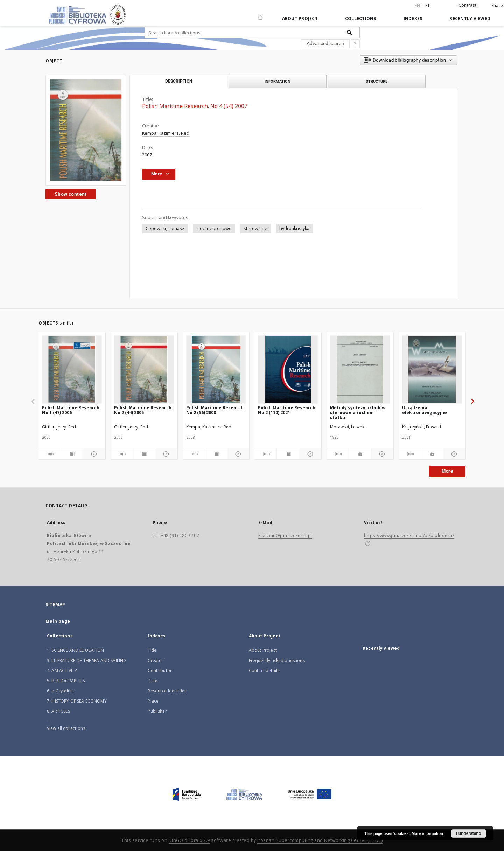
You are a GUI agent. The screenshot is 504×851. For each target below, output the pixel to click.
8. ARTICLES (58, 711)
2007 (147, 155)
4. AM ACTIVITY (62, 671)
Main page (58, 621)
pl (428, 5)
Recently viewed (470, 18)
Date (153, 681)
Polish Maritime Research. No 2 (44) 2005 (143, 410)
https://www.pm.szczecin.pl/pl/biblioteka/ (409, 535)
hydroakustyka (294, 228)
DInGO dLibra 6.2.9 (189, 840)
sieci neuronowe (214, 228)
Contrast (467, 5)
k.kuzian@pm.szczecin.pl (285, 535)
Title (152, 650)
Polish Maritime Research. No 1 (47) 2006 (71, 410)
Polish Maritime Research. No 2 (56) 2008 (216, 410)
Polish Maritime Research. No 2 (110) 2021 (287, 410)
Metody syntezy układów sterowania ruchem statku (358, 413)
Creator (156, 660)
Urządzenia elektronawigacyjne (425, 410)
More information (427, 833)
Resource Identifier (167, 691)
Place (153, 701)
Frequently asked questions (277, 660)
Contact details (264, 671)
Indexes (413, 18)
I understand (469, 833)
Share (497, 6)
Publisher (157, 711)
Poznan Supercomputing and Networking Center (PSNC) (320, 840)
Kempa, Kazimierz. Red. (166, 133)
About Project (300, 18)
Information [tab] (278, 81)
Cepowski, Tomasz (165, 228)
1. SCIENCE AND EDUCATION (76, 650)
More (447, 471)
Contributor (160, 671)
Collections (361, 18)
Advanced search (325, 43)
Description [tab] (179, 81)
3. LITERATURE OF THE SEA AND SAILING (87, 660)
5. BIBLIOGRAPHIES (66, 681)
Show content (71, 194)
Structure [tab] (377, 81)
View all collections (66, 728)
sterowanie (255, 228)
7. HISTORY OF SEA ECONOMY (77, 701)
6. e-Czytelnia (60, 691)
